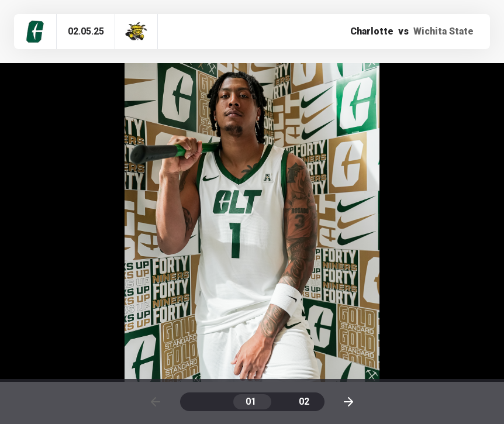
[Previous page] (156, 401)
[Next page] (348, 401)
